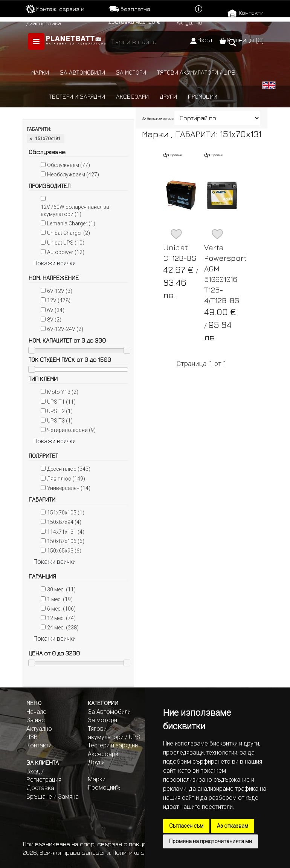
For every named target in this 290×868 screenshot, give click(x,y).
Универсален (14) (69, 488)
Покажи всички (55, 263)
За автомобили (82, 72)
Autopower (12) (66, 252)
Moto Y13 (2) (63, 392)
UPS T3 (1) (60, 421)
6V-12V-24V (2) (65, 329)
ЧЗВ (32, 737)
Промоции (203, 96)
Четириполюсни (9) (71, 430)
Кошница (245, 40)
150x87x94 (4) (64, 522)
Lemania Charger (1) (71, 224)
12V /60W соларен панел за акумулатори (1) (75, 211)
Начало (37, 712)
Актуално (189, 22)
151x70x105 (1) (66, 513)
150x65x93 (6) (64, 551)
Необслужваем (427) (73, 175)
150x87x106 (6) (66, 541)
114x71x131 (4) (66, 532)
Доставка (40, 788)
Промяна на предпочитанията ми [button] (211, 841)
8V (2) (54, 320)
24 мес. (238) (63, 628)
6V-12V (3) (60, 291)
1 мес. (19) (60, 599)
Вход (205, 40)
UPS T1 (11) (61, 402)
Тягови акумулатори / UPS (196, 72)
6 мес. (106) (61, 609)
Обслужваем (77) (69, 165)
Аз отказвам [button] (233, 826)
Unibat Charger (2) (69, 233)
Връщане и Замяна (53, 797)
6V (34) (56, 310)
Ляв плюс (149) (66, 479)
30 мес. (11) (61, 589)
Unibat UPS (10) (66, 243)
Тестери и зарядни (77, 96)
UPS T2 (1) (60, 411)
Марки (40, 72)
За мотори (131, 72)
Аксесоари (132, 96)
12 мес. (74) (61, 618)
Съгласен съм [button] (186, 826)
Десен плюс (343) (69, 469)
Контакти (251, 13)
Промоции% (104, 788)
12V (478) (59, 300)
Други (168, 96)
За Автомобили (109, 712)
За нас (36, 720)
